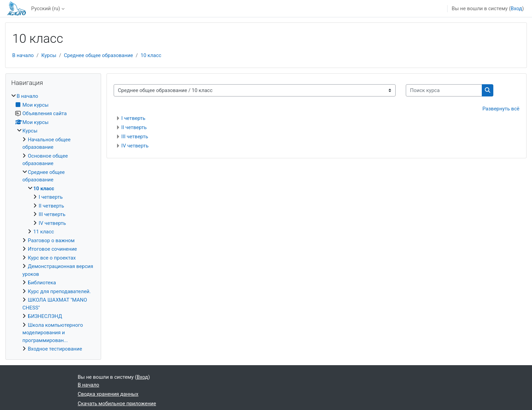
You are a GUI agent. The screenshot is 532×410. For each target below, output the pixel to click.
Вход (516, 8)
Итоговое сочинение (52, 249)
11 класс (44, 232)
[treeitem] (53, 223)
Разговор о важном (51, 240)
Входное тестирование (55, 349)
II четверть (134, 127)
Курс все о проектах (52, 258)
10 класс (151, 55)
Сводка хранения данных (108, 394)
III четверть (135, 137)
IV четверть (135, 146)
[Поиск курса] (444, 91)
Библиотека (42, 283)
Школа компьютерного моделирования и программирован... (53, 333)
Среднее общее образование (98, 55)
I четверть (134, 118)
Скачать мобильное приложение (117, 404)
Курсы (49, 55)
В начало (23, 55)
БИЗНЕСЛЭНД (45, 316)
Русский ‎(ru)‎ (46, 8)
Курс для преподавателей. (59, 291)
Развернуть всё (501, 109)
